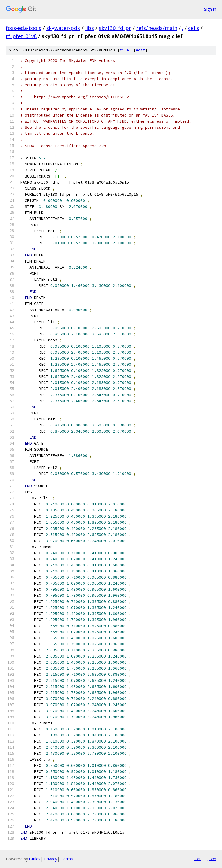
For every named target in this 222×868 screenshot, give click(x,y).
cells (194, 28)
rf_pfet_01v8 (21, 36)
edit (140, 50)
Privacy (51, 859)
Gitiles (35, 859)
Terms (67, 859)
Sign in (210, 9)
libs (89, 28)
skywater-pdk (63, 28)
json (212, 859)
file (124, 50)
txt (198, 859)
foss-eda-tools (24, 28)
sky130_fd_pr (115, 28)
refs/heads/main (157, 28)
